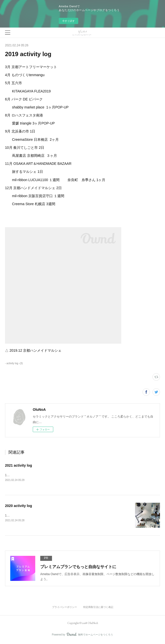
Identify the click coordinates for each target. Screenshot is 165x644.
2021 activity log (18, 465)
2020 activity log (18, 506)
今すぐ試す (68, 21)
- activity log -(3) (14, 363)
